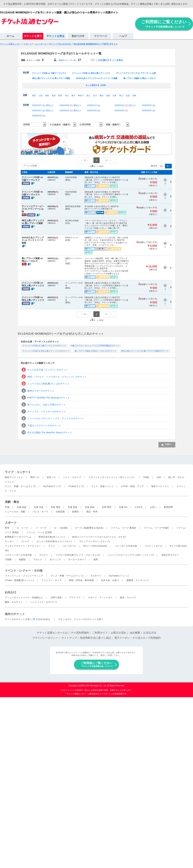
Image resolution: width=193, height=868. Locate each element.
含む (162, 166)
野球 (7, 528)
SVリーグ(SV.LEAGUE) (95, 546)
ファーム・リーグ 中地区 (156, 528)
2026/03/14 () (94, 105)
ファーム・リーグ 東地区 (124, 528)
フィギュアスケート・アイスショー (23, 546)
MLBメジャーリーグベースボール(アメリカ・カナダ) (99, 537)
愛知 (101, 96)
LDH (159, 477)
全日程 (26, 105)
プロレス (38, 559)
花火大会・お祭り (110, 580)
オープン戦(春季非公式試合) (89, 528)
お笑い (153, 507)
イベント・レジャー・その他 (24, 571)
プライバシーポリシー (45, 638)
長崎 (134, 96)
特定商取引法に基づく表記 (96, 638)
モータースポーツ (77, 559)
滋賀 (108, 96)
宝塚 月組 (39, 507)
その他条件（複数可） (61, 125)
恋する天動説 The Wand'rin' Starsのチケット (50, 432)
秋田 (34, 96)
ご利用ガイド (100, 633)
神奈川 (81, 96)
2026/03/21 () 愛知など (43, 111)
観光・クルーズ (128, 597)
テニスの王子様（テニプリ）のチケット (48, 370)
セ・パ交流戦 (61, 528)
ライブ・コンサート (18, 472)
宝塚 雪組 (55, 507)
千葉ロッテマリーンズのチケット (44, 426)
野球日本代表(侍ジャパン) (52, 537)
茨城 (54, 96)
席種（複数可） (114, 125)
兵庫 (115, 96)
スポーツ (11, 523)
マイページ (101, 36)
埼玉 (67, 96)
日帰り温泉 (56, 597)
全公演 (26, 73)
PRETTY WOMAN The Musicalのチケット (48, 398)
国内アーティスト (14, 477)
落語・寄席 (92, 512)
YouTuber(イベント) (119, 576)
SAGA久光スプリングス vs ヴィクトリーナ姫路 (97, 78)
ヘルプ (123, 36)
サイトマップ (69, 638)
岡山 (121, 96)
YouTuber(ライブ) (52, 486)
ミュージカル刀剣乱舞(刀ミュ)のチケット (48, 384)
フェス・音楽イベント (102, 486)
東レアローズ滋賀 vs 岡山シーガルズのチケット (95, 351)
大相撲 (8, 559)
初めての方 (78, 36)
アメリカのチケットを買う (18, 619)
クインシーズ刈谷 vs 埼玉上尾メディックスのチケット (46, 351)
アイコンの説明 (30, 166)
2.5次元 (139, 507)
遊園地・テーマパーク (138, 580)
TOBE (146, 477)
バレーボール (69, 546)
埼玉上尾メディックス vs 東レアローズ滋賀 (51, 78)
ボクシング (55, 559)
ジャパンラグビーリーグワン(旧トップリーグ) (131, 555)
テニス (52, 546)
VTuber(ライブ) (76, 486)
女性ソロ (51, 477)
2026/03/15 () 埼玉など (125, 105)
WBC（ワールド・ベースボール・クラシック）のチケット (57, 377)
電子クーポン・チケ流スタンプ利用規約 (138, 638)
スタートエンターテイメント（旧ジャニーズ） (112, 477)
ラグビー (44, 555)
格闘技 (22, 559)
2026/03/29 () (121, 111)
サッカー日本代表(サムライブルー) (54, 541)
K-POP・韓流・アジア (133, 486)
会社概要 (135, 633)
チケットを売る (55, 36)
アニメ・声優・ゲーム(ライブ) (20, 486)
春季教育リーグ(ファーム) (18, 537)
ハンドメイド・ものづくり (44, 602)
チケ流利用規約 (80, 633)
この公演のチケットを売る (110, 60)
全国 (25, 95)
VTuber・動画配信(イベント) (19, 580)
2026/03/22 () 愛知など (70, 111)
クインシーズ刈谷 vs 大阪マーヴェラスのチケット (44, 346)
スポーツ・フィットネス (100, 597)
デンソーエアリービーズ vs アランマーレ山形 (136, 73)
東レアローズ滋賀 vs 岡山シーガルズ (139, 78)
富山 (88, 96)
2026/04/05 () (39, 116)
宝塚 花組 (22, 507)
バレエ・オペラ (40, 512)
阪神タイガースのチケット (41, 391)
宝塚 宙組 (90, 507)
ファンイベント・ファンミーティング (24, 576)
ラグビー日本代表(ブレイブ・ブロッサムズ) (78, 555)
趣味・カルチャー (14, 602)
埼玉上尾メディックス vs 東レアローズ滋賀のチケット (145, 351)
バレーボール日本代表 (126, 546)
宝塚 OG (123, 507)
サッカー (9, 541)
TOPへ (168, 444)
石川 (95, 96)
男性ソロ (35, 477)
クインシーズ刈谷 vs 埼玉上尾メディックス (91, 73)
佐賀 (128, 96)
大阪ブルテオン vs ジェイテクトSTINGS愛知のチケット (95, 346)
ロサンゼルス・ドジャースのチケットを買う (81, 619)
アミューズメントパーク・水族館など (24, 597)
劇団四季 (168, 507)
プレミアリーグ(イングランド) (94, 541)
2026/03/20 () (149, 105)
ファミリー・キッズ (51, 580)
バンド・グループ (72, 477)
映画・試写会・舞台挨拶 (81, 580)
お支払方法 (150, 633)
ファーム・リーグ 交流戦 (39, 532)
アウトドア (75, 597)
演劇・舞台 (12, 502)
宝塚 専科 (107, 507)
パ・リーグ (41, 528)
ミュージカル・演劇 (15, 512)
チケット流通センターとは (52, 633)
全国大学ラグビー (170, 555)
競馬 (96, 559)
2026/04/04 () (149, 111)
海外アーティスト (160, 486)
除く (168, 166)
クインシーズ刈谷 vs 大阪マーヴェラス (49, 73)
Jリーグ (25, 541)
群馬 (60, 96)
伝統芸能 (60, 512)
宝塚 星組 (73, 507)
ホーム (10, 36)
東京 (73, 96)
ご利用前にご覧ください (164, 24)
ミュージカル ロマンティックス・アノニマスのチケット (56, 418)
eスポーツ (96, 576)
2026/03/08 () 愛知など (70, 105)
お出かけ (11, 592)
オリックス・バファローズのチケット (46, 412)
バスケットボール (153, 546)
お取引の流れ (119, 633)
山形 (41, 96)
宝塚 (7, 507)
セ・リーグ (22, 528)
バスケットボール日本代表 (18, 555)
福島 (47, 96)
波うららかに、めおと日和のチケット (46, 405)
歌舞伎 (75, 512)
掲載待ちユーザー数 (67, 60)
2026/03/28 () (94, 111)
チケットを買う (33, 36)
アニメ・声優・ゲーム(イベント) (67, 576)
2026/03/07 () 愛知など (43, 105)
